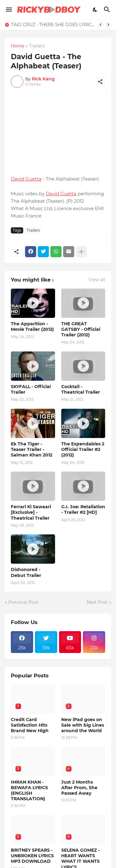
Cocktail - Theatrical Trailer (81, 389)
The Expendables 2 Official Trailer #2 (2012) (83, 449)
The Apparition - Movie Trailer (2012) (32, 327)
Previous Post (23, 602)
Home (17, 46)
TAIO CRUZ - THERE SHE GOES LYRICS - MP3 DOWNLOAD (53, 25)
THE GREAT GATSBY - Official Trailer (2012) (81, 329)
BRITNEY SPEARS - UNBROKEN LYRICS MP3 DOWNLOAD (32, 856)
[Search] (108, 10)
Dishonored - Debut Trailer (26, 572)
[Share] (100, 82)
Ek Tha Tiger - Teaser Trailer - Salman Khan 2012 (32, 449)
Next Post (97, 602)
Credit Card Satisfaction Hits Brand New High (30, 725)
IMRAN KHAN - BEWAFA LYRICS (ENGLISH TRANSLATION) (29, 791)
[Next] (108, 25)
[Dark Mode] (95, 10)
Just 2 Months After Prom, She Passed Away (79, 788)
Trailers (37, 46)
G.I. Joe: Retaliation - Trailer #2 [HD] (83, 509)
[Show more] (81, 252)
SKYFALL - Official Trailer (31, 389)
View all (97, 280)
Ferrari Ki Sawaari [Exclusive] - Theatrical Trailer (31, 512)
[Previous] (101, 25)
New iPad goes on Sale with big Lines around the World (83, 725)
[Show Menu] (9, 10)
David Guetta (26, 179)
